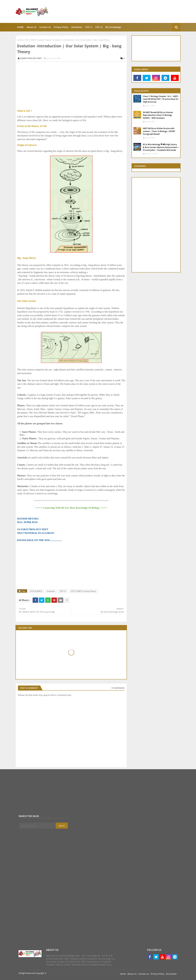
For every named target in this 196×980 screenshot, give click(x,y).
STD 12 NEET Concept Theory (38, 40)
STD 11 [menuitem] (89, 27)
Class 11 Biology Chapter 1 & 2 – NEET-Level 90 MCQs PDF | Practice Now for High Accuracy (161, 99)
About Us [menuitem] (31, 27)
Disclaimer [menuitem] (77, 27)
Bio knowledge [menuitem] (113, 27)
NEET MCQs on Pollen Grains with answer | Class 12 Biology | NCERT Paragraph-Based (159, 131)
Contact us (144, 974)
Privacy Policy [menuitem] (61, 27)
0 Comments (118, 688)
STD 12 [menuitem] (99, 27)
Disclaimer (171, 974)
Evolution (51, 591)
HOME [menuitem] (20, 27)
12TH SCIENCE (36, 591)
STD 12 (63, 591)
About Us (132, 974)
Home (20, 40)
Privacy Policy (157, 974)
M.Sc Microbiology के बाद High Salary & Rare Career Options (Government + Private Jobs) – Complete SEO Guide (161, 147)
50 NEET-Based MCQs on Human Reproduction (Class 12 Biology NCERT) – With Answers (158, 115)
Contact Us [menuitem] (45, 27)
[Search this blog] (37, 826)
